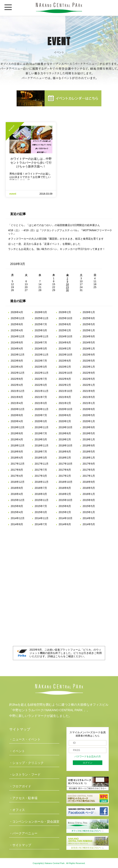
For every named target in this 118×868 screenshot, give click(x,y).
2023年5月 (89, 361)
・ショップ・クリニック (26, 763)
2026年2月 (65, 312)
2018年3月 (41, 458)
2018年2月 (65, 458)
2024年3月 (41, 349)
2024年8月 (17, 342)
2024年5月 (89, 342)
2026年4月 (17, 312)
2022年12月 (18, 373)
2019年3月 (41, 439)
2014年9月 (89, 518)
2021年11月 (42, 391)
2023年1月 (89, 367)
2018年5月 (89, 452)
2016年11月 (42, 482)
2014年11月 (42, 518)
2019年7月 (41, 433)
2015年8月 (17, 506)
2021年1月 (89, 403)
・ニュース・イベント (25, 739)
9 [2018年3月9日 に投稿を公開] (67, 281)
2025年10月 (66, 318)
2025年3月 (41, 330)
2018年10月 (66, 445)
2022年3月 (41, 385)
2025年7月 (41, 324)
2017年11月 (42, 464)
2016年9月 (89, 482)
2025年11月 (42, 318)
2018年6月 (65, 452)
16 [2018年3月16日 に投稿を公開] (67, 284)
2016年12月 (18, 482)
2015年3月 (41, 512)
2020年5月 (89, 415)
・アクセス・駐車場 (23, 798)
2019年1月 (89, 439)
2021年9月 (89, 391)
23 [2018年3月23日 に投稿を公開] (67, 287)
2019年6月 (65, 433)
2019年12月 (18, 427)
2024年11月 (42, 336)
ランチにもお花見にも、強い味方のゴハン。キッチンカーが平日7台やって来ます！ (57, 249)
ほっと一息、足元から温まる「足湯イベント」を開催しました (44, 244)
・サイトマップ (20, 845)
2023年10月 (66, 355)
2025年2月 (65, 330)
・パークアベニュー (23, 833)
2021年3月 (41, 403)
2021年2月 (65, 403)
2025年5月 (89, 324)
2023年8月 (17, 361)
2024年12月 (18, 336)
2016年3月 (41, 494)
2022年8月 (17, 379)
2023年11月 (42, 355)
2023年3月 (41, 367)
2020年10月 (66, 409)
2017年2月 (65, 476)
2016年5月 (89, 488)
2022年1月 (89, 385)
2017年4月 (17, 476)
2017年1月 (89, 476)
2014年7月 (41, 524)
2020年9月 (89, 409)
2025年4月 (17, 330)
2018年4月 (17, 458)
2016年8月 (17, 488)
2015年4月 (17, 512)
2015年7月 (41, 506)
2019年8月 (17, 433)
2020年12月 (18, 409)
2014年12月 (18, 518)
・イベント (17, 751)
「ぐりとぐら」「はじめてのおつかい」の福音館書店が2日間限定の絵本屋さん (54, 225)
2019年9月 (89, 427)
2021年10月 (66, 391)
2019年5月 (89, 433)
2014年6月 (65, 524)
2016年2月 (65, 494)
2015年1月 (89, 512)
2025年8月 (17, 324)
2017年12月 (18, 464)
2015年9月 (89, 500)
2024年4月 (17, 349)
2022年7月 (41, 379)
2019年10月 (66, 427)
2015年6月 (65, 506)
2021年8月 (17, 397)
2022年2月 (65, 385)
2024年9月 (89, 336)
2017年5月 (89, 470)
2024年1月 (89, 349)
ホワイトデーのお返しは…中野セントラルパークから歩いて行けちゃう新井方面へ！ (31, 163)
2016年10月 (66, 482)
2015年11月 (42, 500)
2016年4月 (17, 494)
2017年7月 (41, 470)
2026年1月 (89, 312)
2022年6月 (65, 379)
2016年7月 (41, 488)
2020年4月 (17, 421)
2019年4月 (17, 439)
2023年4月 (17, 367)
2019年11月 (42, 427)
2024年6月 (65, 342)
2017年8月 (17, 470)
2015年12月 (18, 500)
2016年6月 (65, 488)
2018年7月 (41, 452)
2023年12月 (18, 355)
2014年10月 (66, 518)
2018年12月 (18, 445)
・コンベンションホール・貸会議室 (34, 822)
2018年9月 (89, 445)
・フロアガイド (20, 786)
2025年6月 (65, 324)
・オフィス (17, 810)
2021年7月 (41, 397)
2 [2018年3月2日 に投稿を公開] (67, 278)
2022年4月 (17, 385)
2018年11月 (42, 445)
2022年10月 (66, 373)
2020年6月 (65, 415)
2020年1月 (89, 421)
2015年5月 (89, 506)
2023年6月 (65, 361)
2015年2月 (65, 512)
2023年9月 (89, 355)
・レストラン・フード (25, 775)
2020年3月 (41, 421)
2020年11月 (42, 409)
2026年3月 (41, 312)
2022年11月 (42, 373)
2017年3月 (41, 476)
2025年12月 (18, 318)
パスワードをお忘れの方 (88, 757)
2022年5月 (89, 379)
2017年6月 (65, 470)
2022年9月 (89, 373)
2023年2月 (65, 367)
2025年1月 (89, 330)
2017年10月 (66, 464)
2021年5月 (89, 397)
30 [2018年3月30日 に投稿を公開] (67, 290)
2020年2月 (65, 421)
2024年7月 (41, 342)
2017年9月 (89, 464)
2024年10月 (66, 336)
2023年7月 (41, 361)
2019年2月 (65, 439)
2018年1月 (89, 458)
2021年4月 (17, 403)
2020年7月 (41, 415)
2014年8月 (17, 524)
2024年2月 (65, 349)
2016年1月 (89, 494)
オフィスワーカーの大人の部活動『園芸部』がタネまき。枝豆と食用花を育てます (56, 239)
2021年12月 (18, 391)
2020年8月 (17, 415)
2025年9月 (89, 318)
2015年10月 (66, 500)
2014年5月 (89, 524)
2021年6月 (65, 397)
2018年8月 (17, 452)
